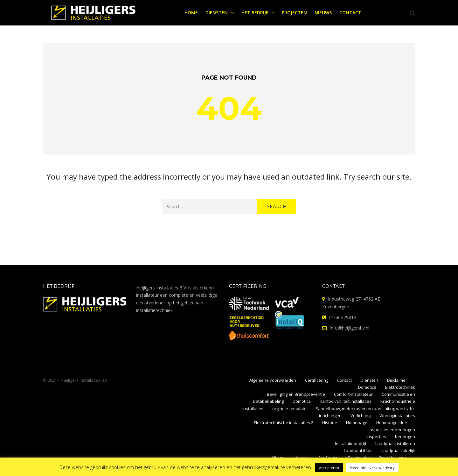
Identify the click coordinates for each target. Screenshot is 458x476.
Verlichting (361, 416)
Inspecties (376, 437)
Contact (344, 380)
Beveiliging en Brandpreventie (296, 394)
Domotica (367, 387)
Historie (330, 423)
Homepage (357, 423)
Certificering (317, 380)
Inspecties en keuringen (392, 430)
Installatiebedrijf (351, 444)
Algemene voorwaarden (273, 380)
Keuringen (405, 437)
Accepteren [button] (329, 468)
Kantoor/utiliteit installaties (346, 401)
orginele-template (289, 409)
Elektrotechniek (400, 387)
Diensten (369, 380)
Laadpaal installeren (395, 444)
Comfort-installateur (353, 394)
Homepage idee (392, 423)
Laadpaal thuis (358, 451)
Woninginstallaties (397, 416)
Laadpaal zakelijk (398, 451)
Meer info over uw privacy (372, 468)
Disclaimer (397, 380)
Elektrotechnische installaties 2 (284, 423)
